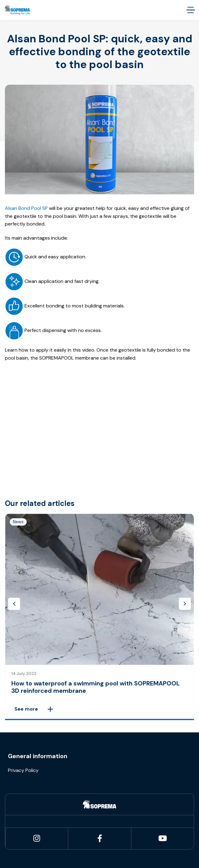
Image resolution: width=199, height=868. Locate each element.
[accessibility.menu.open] (191, 10)
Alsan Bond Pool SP (26, 208)
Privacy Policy (23, 770)
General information (38, 756)
